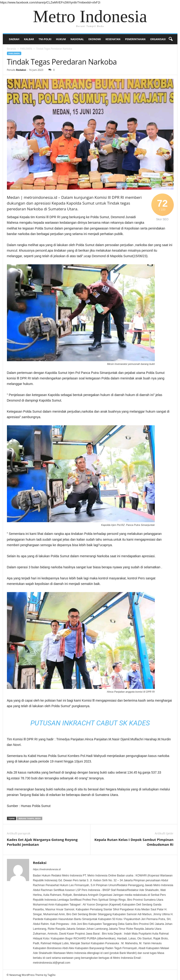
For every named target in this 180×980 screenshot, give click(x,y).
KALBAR (29, 39)
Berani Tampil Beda (30, 818)
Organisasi (158, 39)
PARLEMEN (26, 49)
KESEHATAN (113, 39)
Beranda (12, 49)
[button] (171, 39)
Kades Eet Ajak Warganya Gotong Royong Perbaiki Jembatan (42, 842)
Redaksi (21, 70)
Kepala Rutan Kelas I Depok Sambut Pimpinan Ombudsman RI (134, 842)
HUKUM (61, 39)
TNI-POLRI (45, 39)
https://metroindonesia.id (47, 869)
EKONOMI (95, 39)
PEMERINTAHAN (135, 39)
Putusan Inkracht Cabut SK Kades (90, 723)
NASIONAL (77, 39)
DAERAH (14, 39)
